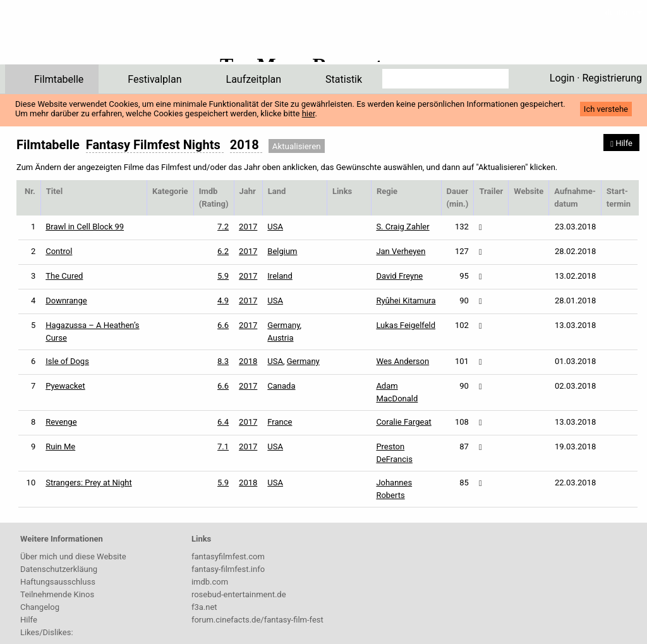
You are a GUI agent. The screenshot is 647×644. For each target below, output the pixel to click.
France (280, 422)
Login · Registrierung (596, 78)
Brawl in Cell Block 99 (85, 227)
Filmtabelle (59, 79)
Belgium (282, 251)
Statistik (344, 79)
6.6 (223, 325)
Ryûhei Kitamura (406, 301)
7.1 (223, 447)
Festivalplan (154, 79)
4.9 (223, 301)
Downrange (66, 301)
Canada (281, 386)
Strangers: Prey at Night (88, 483)
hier (309, 113)
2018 (248, 361)
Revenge (61, 422)
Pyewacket (65, 386)
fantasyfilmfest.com (228, 556)
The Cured (64, 276)
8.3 (223, 361)
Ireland (280, 276)
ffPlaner (85, 37)
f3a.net (204, 607)
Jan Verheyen (401, 251)
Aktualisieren (297, 146)
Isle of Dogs (67, 361)
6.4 (223, 422)
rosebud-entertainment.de (239, 594)
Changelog (40, 607)
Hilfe (29, 620)
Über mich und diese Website (73, 556)
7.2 (223, 227)
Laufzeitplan (254, 79)
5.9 (223, 276)
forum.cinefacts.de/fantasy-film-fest (257, 620)
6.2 (223, 251)
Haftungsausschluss (58, 582)
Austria (280, 338)
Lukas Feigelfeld (406, 325)
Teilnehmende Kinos (57, 594)
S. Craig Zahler (402, 227)
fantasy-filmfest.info (228, 569)
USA (275, 227)
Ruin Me (60, 447)
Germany (283, 325)
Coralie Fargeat (403, 422)
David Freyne (399, 276)
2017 (248, 227)
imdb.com (210, 582)
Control (59, 251)
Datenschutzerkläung (59, 569)
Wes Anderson (402, 361)
